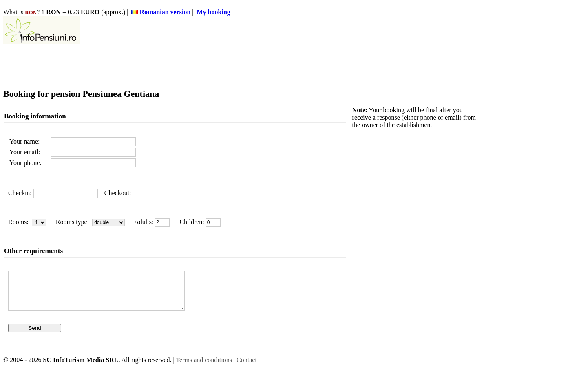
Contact (247, 360)
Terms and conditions (204, 360)
